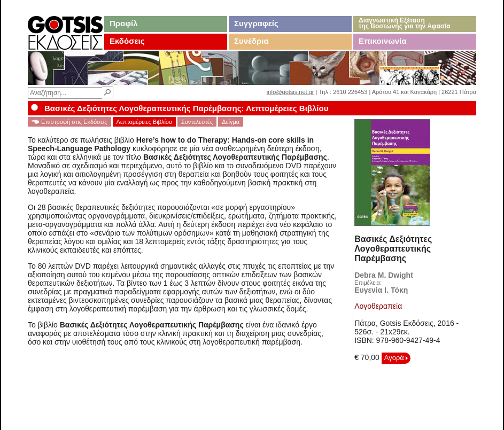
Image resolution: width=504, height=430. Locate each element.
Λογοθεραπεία (378, 306)
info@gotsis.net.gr (290, 92)
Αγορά (396, 358)
